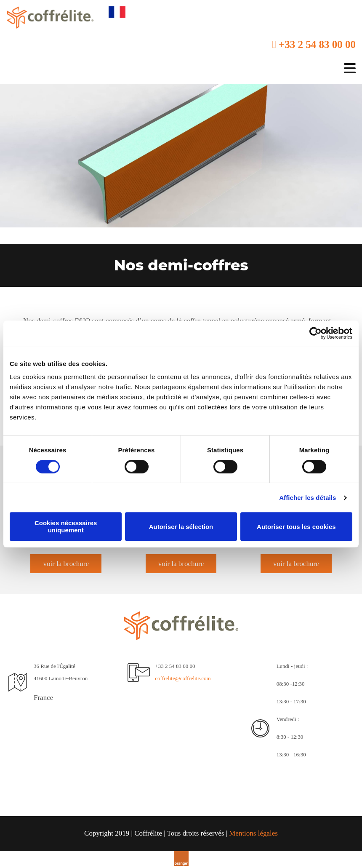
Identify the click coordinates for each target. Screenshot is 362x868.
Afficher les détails (307, 498)
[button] (66, 564)
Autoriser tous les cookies (296, 527)
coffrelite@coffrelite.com (183, 678)
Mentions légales (253, 833)
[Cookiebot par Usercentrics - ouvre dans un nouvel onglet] (315, 333)
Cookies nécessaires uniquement (66, 526)
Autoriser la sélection (181, 527)
